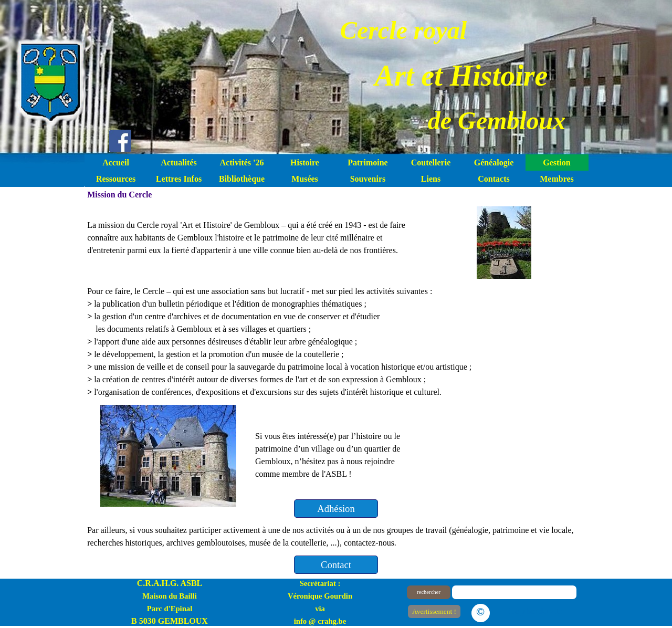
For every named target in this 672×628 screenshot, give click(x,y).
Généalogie (494, 163)
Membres (557, 179)
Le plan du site (536, 611)
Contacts (493, 179)
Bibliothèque (242, 179)
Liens (431, 179)
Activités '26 (242, 163)
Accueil (116, 163)
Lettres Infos (179, 179)
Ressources (116, 179)
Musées (305, 179)
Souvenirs (368, 179)
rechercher (429, 592)
